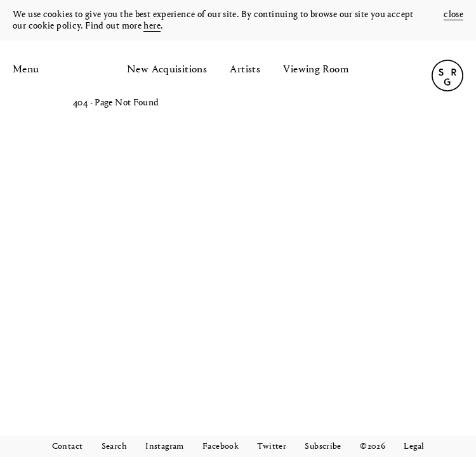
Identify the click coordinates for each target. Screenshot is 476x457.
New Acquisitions (167, 70)
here (152, 26)
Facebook (221, 447)
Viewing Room (316, 70)
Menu (26, 70)
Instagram (164, 447)
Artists (245, 70)
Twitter (272, 447)
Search (114, 447)
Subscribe (323, 447)
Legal (414, 447)
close (453, 15)
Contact (68, 447)
